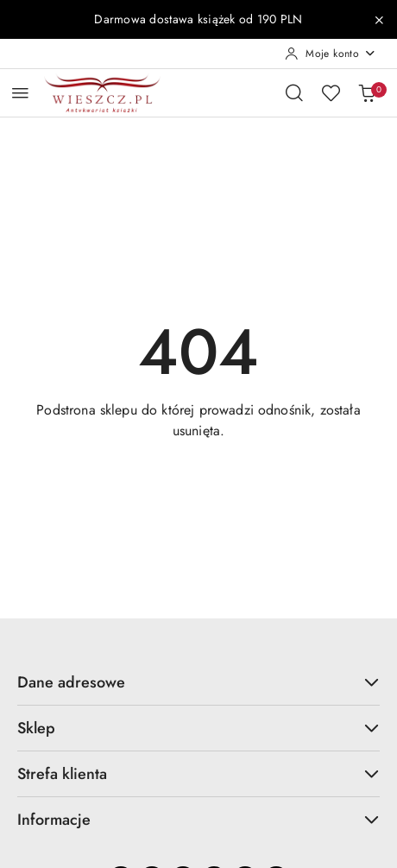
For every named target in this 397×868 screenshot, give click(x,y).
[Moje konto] (331, 54)
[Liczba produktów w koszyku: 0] (367, 92)
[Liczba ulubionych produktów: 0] (331, 92)
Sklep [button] (198, 728)
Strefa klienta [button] (198, 774)
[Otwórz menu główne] (20, 93)
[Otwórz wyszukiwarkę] (294, 92)
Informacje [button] (198, 820)
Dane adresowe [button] (198, 682)
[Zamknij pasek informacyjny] (379, 20)
